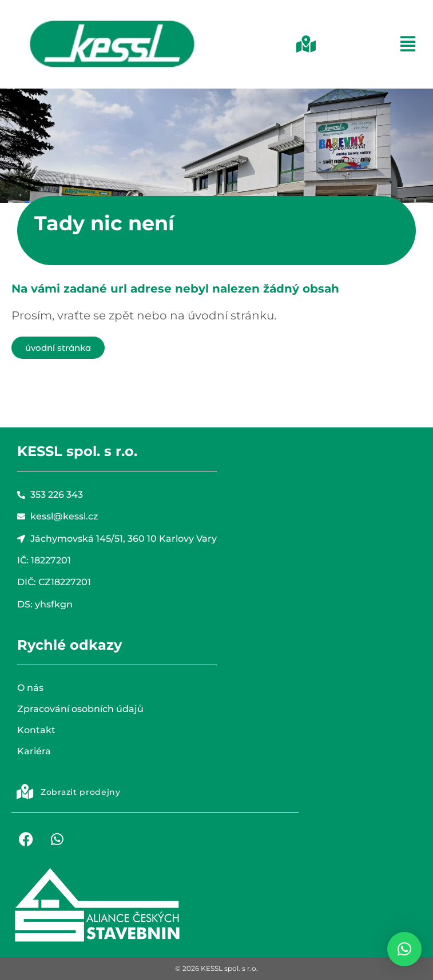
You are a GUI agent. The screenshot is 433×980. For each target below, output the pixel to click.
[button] (293, 44)
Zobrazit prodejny (81, 792)
